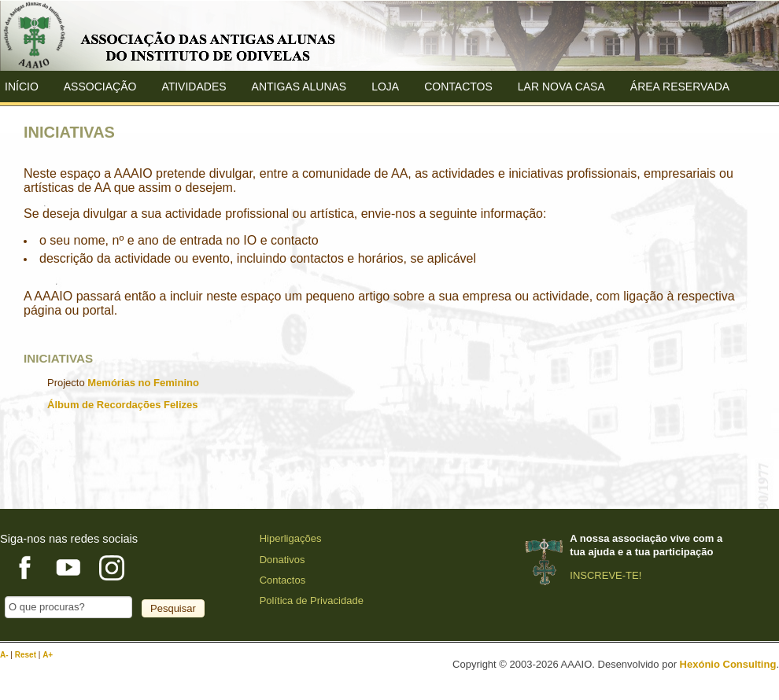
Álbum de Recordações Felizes (122, 405)
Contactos (458, 87)
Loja (385, 87)
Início (22, 87)
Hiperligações (291, 538)
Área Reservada (680, 87)
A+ (48, 655)
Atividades (194, 87)
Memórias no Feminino (143, 383)
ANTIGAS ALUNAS (299, 87)
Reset (27, 655)
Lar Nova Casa (561, 87)
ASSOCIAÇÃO (100, 87)
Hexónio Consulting (728, 664)
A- (5, 655)
